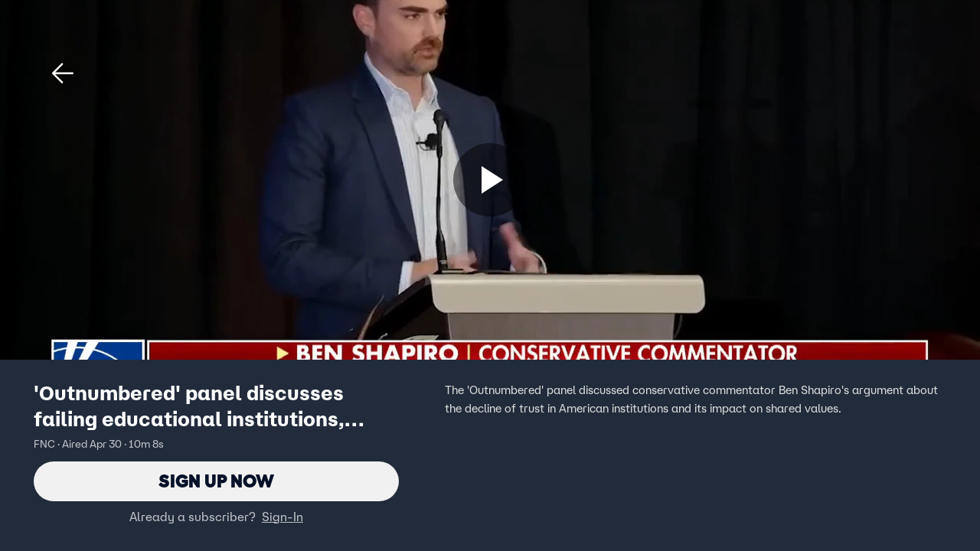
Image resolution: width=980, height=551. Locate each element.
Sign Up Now (216, 481)
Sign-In (283, 517)
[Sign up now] (490, 180)
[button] (63, 73)
